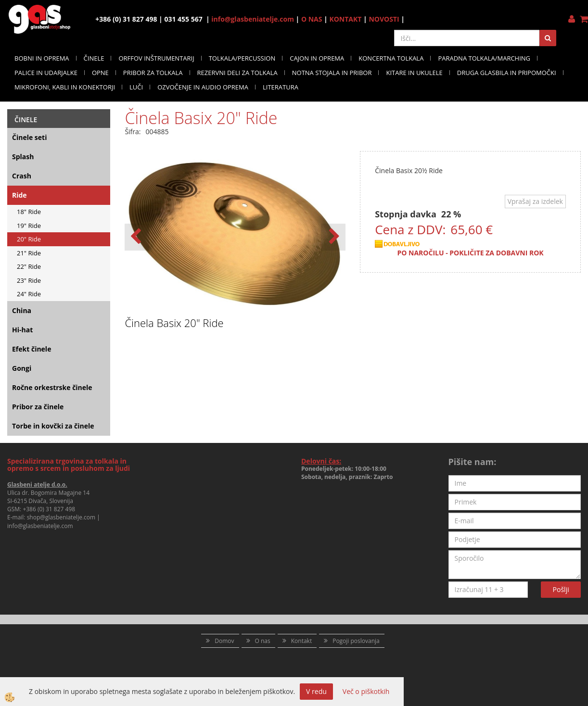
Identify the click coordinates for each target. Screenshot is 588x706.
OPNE (100, 73)
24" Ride (29, 294)
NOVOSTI (384, 19)
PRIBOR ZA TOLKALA (153, 73)
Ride (19, 195)
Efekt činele (32, 349)
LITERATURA (281, 87)
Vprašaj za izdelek (535, 201)
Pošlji (561, 589)
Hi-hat (22, 330)
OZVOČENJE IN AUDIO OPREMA (203, 87)
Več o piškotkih (366, 691)
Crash (22, 176)
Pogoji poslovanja (356, 641)
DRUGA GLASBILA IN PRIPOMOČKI (507, 73)
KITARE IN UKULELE (414, 73)
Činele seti (29, 137)
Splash (23, 157)
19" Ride (29, 226)
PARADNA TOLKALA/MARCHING (484, 58)
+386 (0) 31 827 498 (49, 509)
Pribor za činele (38, 407)
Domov (224, 641)
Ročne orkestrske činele (52, 387)
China (22, 310)
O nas (263, 641)
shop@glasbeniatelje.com (61, 517)
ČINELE (94, 58)
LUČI (136, 87)
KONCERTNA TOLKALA (391, 58)
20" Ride (29, 239)
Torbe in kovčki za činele (53, 426)
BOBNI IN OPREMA (42, 58)
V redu (316, 691)
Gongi (22, 368)
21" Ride (29, 253)
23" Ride (29, 280)
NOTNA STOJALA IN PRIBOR (332, 73)
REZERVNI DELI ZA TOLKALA (237, 73)
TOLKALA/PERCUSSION (242, 58)
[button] (333, 237)
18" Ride (29, 212)
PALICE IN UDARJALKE (46, 73)
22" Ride (29, 266)
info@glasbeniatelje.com (253, 19)
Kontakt (301, 641)
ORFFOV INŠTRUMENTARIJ (156, 58)
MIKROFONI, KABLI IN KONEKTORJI (65, 87)
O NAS (312, 19)
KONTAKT (345, 19)
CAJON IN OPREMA (317, 58)
